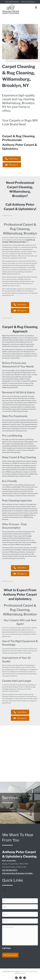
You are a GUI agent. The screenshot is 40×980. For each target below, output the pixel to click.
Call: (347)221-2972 (9, 870)
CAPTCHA (6, 948)
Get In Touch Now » (28, 2)
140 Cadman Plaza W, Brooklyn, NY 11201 (17, 873)
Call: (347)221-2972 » (12, 2)
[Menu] (5, 808)
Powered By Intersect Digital (11, 972)
